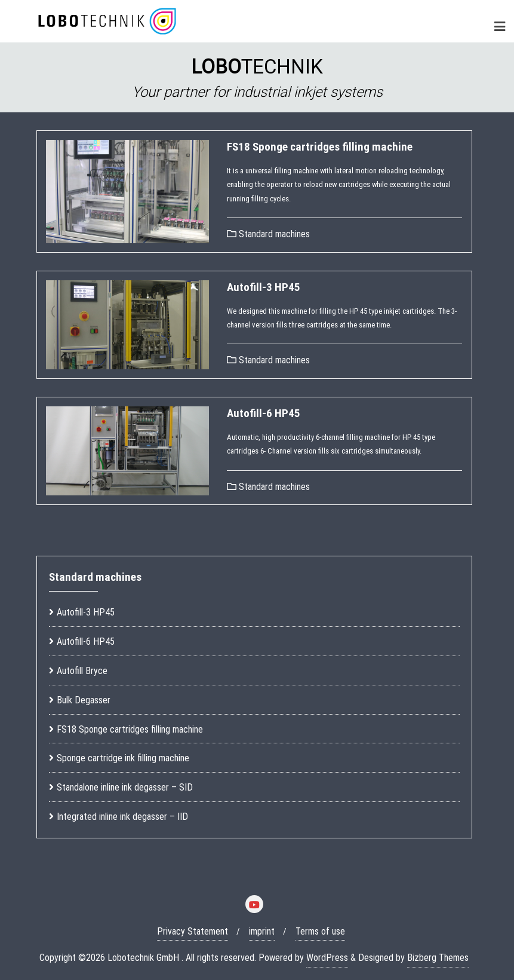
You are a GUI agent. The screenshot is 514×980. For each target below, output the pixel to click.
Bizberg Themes (438, 958)
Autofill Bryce (82, 671)
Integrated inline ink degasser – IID (122, 817)
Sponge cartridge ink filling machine (123, 758)
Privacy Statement (193, 931)
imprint (262, 931)
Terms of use (320, 931)
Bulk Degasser (84, 700)
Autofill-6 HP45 (264, 413)
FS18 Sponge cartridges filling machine (320, 147)
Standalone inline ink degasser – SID (125, 787)
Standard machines (268, 234)
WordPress (327, 958)
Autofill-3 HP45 (264, 287)
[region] (257, 77)
